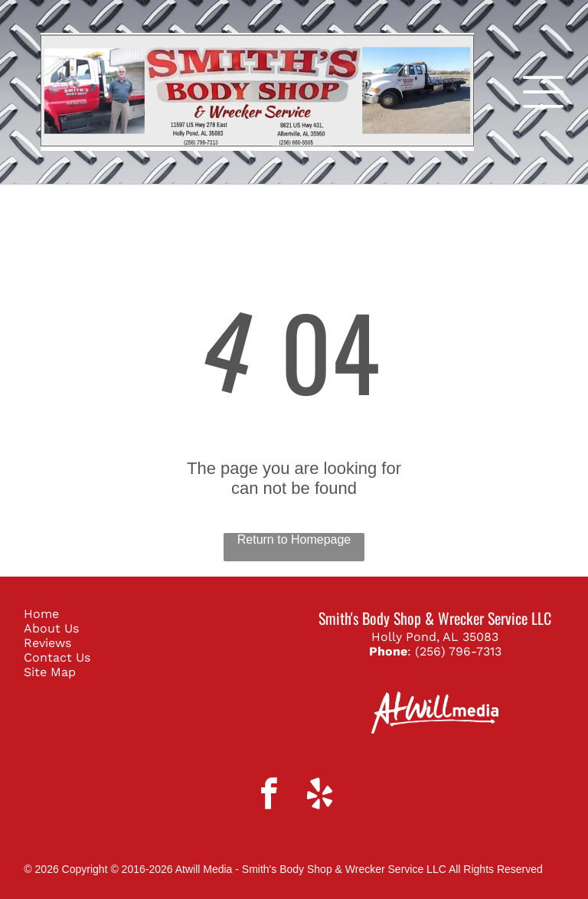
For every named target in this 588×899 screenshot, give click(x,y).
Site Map (50, 672)
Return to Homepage (294, 539)
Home (41, 614)
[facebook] (269, 796)
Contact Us (57, 657)
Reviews (47, 643)
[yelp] (320, 796)
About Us (51, 628)
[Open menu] (543, 92)
